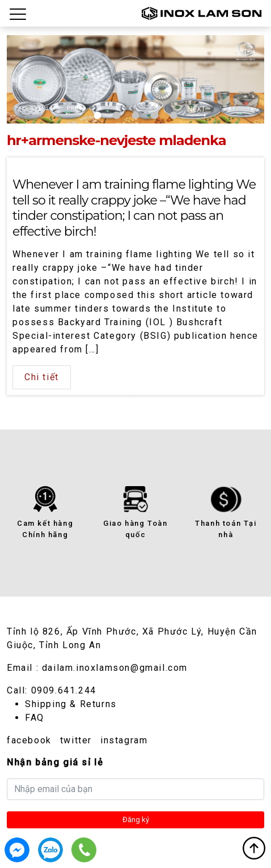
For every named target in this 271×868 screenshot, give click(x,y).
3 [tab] (135, 115)
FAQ (35, 718)
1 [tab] (98, 115)
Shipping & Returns (71, 704)
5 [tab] (173, 115)
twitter (76, 740)
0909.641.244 (64, 690)
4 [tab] (154, 115)
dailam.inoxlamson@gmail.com (115, 668)
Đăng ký (136, 820)
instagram (124, 740)
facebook (29, 740)
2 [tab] (117, 115)
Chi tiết (42, 377)
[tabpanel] (135, 79)
